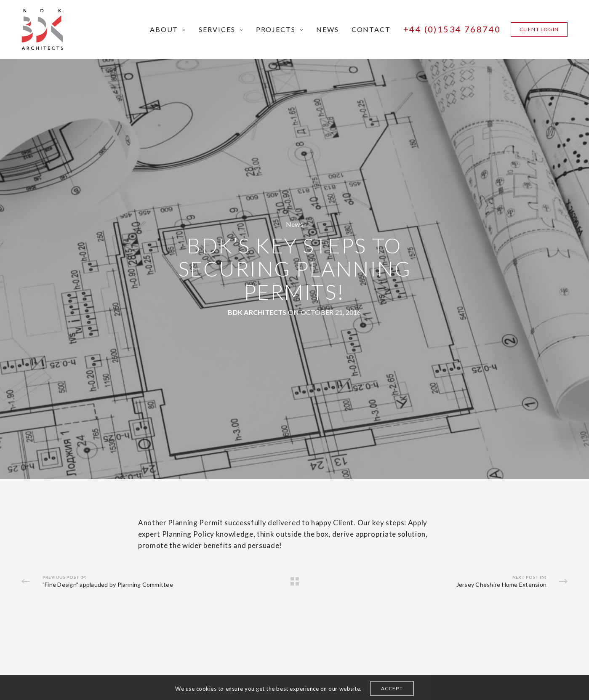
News (328, 29)
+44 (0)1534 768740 (452, 29)
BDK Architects (257, 312)
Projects (276, 29)
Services (217, 29)
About (164, 29)
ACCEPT (392, 692)
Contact (371, 29)
